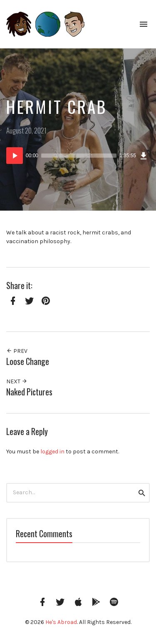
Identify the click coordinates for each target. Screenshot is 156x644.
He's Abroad (61, 622)
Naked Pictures (29, 392)
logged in (52, 452)
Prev (17, 351)
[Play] (15, 156)
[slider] (79, 156)
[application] (78, 156)
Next (17, 381)
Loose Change (28, 361)
